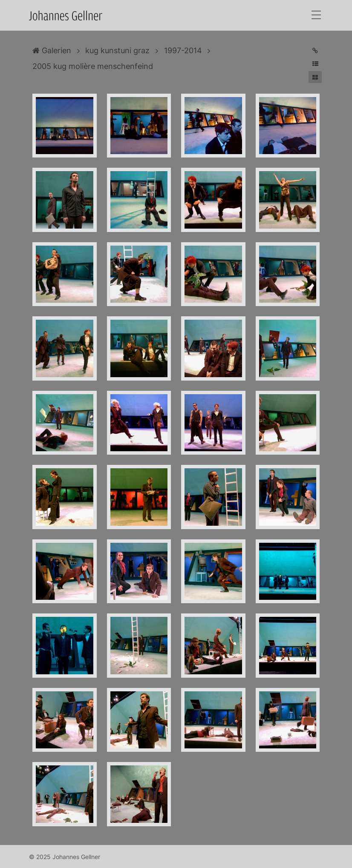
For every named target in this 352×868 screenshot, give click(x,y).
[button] (315, 64)
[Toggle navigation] (316, 16)
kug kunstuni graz (117, 50)
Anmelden (8, 860)
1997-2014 (183, 50)
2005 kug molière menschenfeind (93, 66)
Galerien (52, 50)
